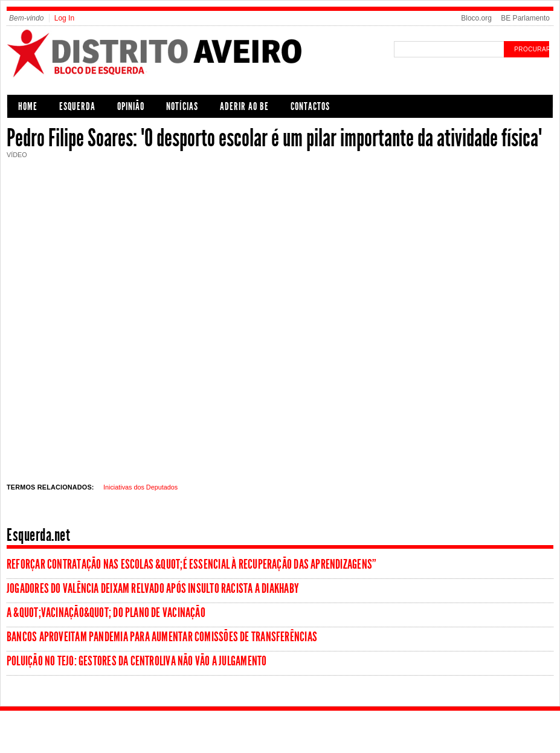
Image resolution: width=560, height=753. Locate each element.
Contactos (310, 106)
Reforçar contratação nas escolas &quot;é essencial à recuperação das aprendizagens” (191, 564)
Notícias (182, 106)
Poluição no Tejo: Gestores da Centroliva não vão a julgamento (137, 661)
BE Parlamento (525, 18)
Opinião (131, 106)
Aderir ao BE (244, 106)
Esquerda (77, 106)
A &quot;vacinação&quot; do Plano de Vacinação (106, 613)
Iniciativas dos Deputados (140, 487)
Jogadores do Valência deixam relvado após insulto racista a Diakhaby (153, 589)
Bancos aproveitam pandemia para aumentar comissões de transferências (162, 637)
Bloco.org (476, 18)
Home (28, 106)
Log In (64, 18)
